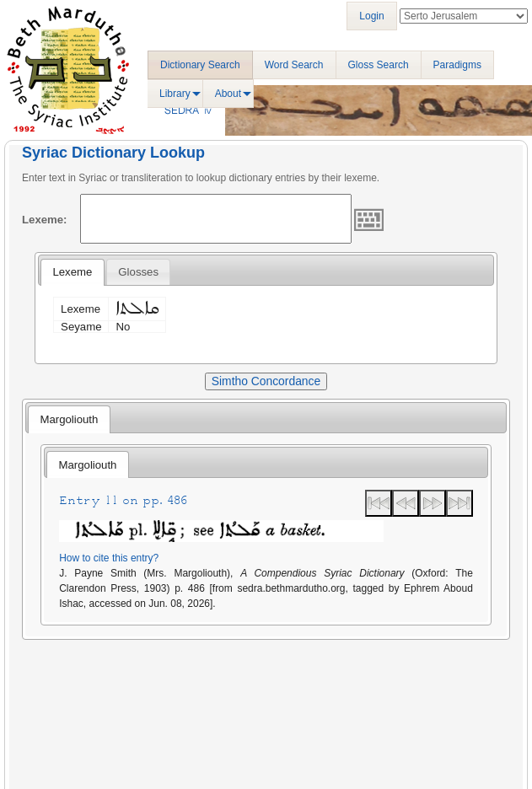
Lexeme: (45, 220)
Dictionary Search (200, 65)
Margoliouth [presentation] (69, 419)
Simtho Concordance (266, 381)
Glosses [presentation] (138, 272)
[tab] (72, 272)
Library (175, 94)
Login (371, 16)
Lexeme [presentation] (72, 272)
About (228, 94)
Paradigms (457, 65)
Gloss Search (379, 65)
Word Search (294, 65)
